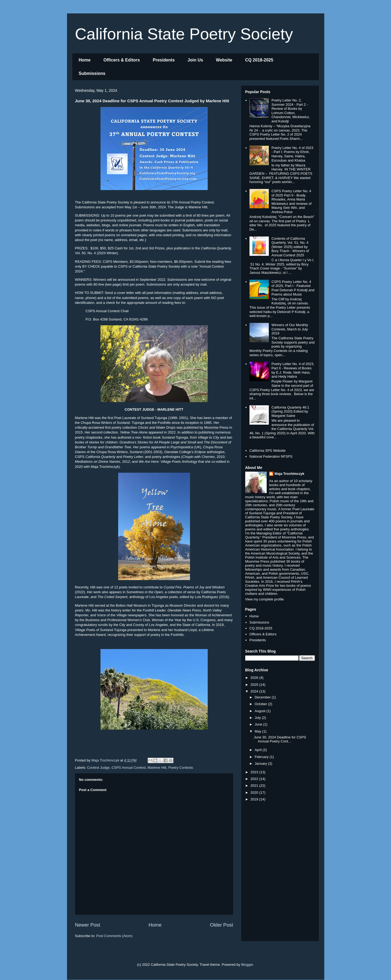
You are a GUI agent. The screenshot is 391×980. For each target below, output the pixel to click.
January (261, 764)
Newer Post (88, 925)
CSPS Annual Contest (129, 768)
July (258, 718)
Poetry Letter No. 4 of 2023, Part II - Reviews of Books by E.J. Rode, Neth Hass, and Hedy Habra (293, 370)
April (259, 750)
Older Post (222, 925)
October (261, 704)
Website (224, 60)
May (258, 731)
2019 (255, 799)
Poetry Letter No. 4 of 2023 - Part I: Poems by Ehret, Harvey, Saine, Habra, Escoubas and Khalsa (292, 154)
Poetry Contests (181, 768)
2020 (255, 793)
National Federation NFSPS (271, 456)
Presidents (164, 60)
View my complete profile (265, 599)
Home (85, 60)
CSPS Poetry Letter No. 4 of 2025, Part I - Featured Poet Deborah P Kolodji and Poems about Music (293, 288)
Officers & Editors (122, 60)
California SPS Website (268, 451)
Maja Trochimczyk (289, 474)
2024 (255, 691)
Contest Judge (98, 768)
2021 (255, 786)
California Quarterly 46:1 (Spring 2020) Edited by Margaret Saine (290, 411)
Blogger (247, 965)
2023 (255, 772)
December (263, 697)
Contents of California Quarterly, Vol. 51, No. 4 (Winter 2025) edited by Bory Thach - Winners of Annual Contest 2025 (290, 247)
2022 (255, 779)
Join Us (195, 60)
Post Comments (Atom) (114, 936)
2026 (255, 678)
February (262, 757)
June (259, 724)
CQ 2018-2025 (259, 60)
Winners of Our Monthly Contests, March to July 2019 (290, 329)
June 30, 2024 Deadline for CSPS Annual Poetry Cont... (280, 739)
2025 (255, 685)
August (260, 711)
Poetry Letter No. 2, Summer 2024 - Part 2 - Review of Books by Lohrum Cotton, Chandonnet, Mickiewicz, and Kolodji (291, 111)
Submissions (92, 73)
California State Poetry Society (184, 34)
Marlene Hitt (157, 768)
